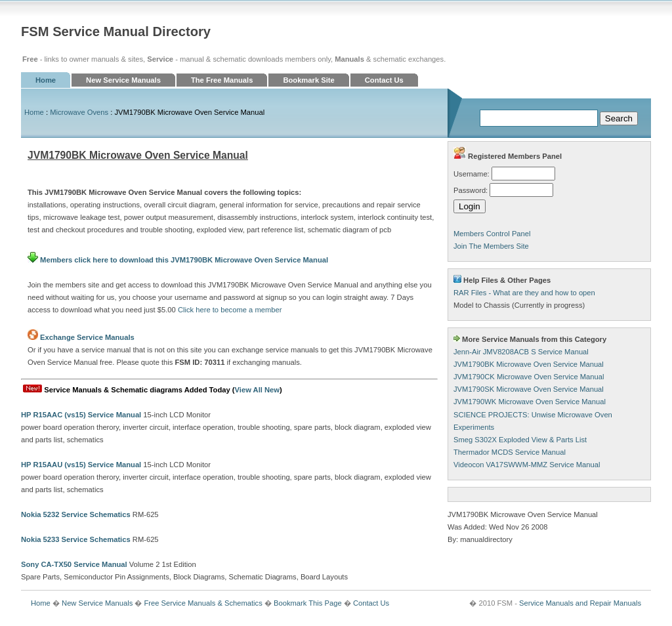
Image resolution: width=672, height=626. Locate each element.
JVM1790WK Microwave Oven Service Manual (530, 402)
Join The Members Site (491, 246)
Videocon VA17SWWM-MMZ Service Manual (527, 465)
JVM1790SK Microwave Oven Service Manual (529, 389)
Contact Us (384, 80)
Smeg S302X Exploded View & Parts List (520, 440)
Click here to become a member (230, 310)
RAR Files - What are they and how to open (524, 293)
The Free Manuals (222, 80)
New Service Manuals (123, 80)
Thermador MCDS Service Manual (510, 452)
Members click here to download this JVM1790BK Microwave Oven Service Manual (178, 260)
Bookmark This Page (308, 603)
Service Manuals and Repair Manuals (580, 603)
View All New (257, 390)
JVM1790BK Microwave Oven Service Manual (529, 364)
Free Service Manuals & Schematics (203, 603)
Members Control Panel (492, 234)
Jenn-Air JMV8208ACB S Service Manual (521, 352)
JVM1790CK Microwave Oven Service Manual (529, 377)
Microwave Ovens (79, 112)
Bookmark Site (308, 80)
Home (46, 80)
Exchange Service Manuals (87, 337)
